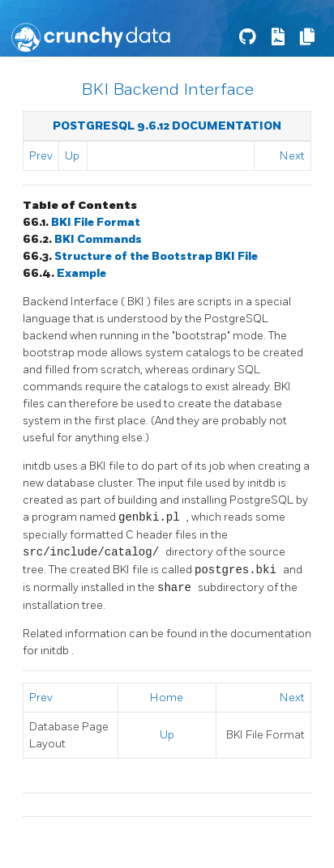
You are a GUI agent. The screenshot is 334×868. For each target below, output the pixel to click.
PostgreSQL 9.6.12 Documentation (167, 126)
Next (292, 156)
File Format (96, 222)
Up (72, 156)
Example (81, 273)
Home (167, 698)
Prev (41, 156)
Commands (98, 239)
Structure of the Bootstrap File (156, 256)
